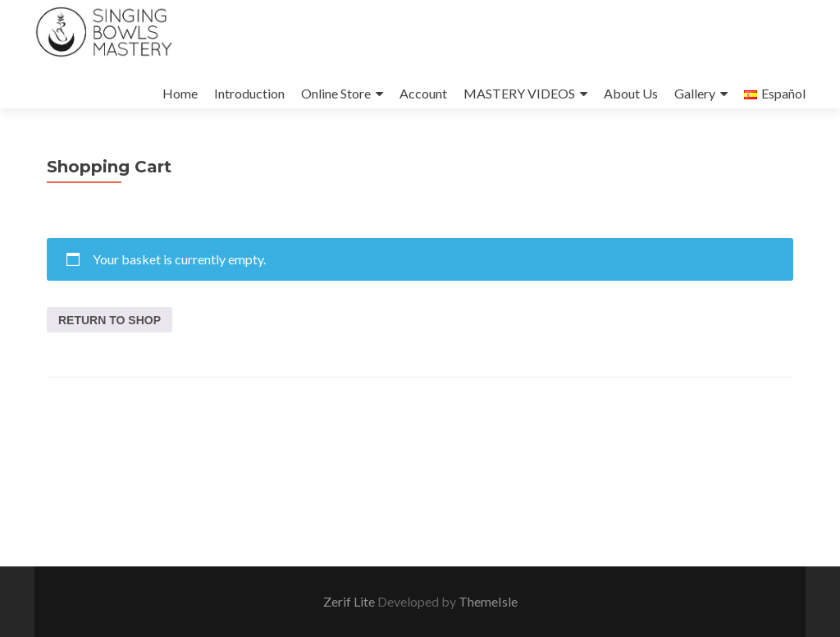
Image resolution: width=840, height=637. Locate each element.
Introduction (249, 93)
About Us (631, 93)
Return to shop (110, 320)
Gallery (695, 93)
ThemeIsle (488, 601)
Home (180, 93)
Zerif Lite (350, 601)
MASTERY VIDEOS (519, 93)
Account (423, 93)
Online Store (336, 93)
